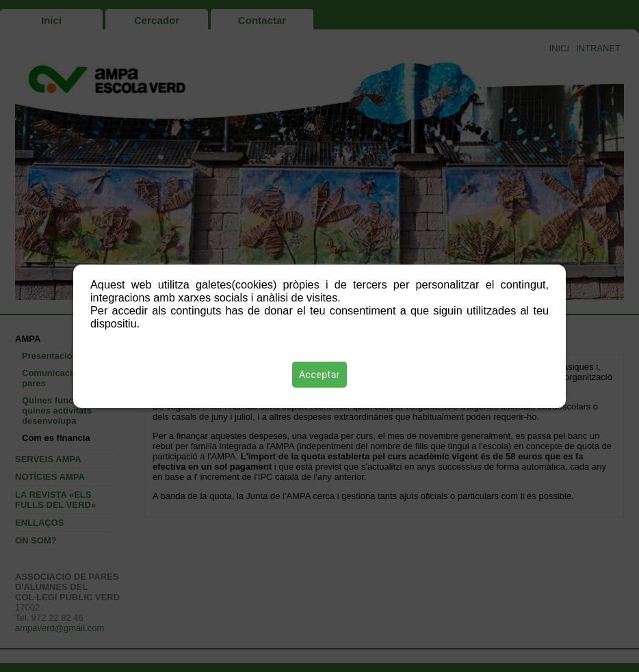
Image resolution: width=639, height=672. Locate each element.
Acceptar (319, 375)
